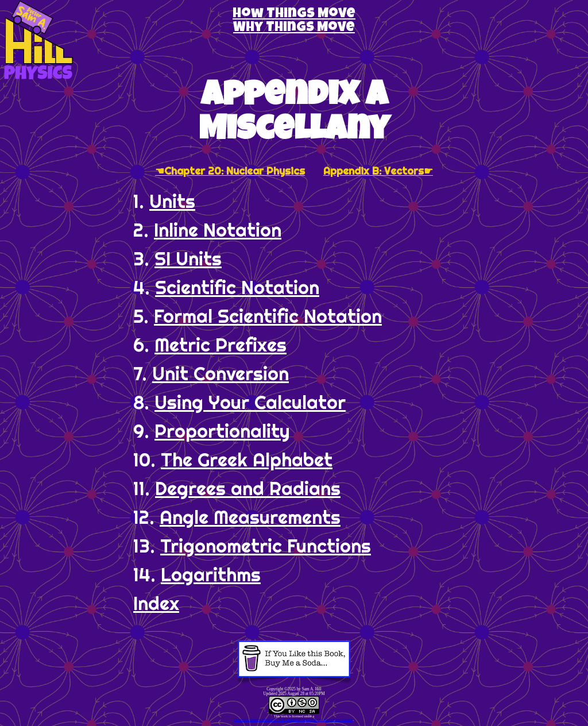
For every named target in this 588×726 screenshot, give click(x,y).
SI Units (188, 258)
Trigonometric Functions (266, 546)
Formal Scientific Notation (268, 316)
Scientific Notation (237, 287)
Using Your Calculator (250, 402)
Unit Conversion (220, 373)
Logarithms (211, 574)
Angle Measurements (250, 517)
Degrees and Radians (248, 488)
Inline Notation (218, 230)
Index (156, 603)
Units (172, 201)
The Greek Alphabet (247, 459)
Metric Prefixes (220, 345)
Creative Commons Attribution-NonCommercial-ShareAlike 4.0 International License (294, 720)
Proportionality (222, 431)
